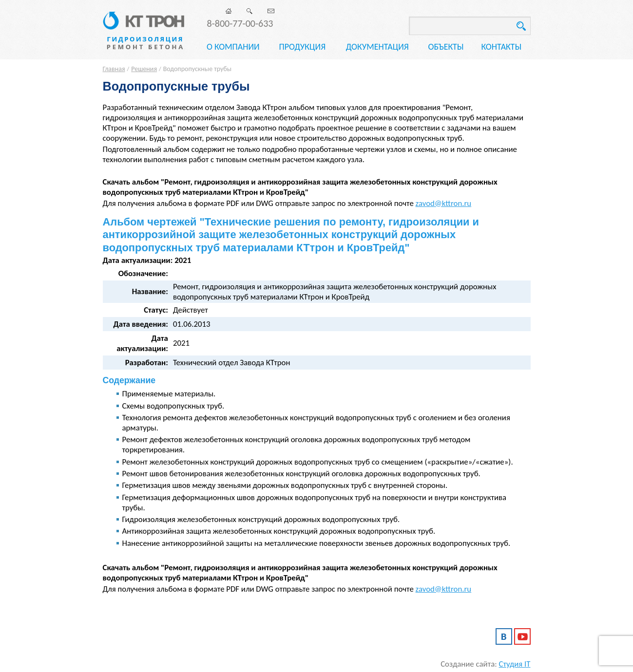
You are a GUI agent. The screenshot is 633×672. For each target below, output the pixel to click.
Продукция (302, 47)
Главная (114, 69)
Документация (377, 47)
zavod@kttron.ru (444, 203)
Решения (144, 69)
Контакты (502, 47)
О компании (233, 47)
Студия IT (515, 664)
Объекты (446, 47)
